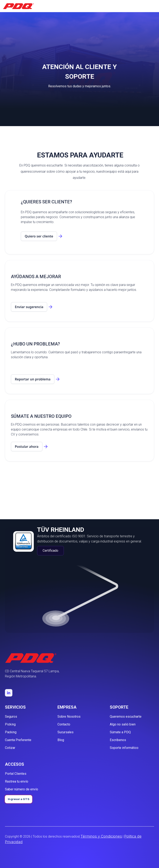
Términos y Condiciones (101, 836)
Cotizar (10, 748)
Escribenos (118, 740)
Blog (61, 740)
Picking (10, 724)
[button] (154, 6)
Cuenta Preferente (18, 740)
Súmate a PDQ (120, 732)
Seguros (11, 717)
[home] (18, 6)
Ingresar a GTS (19, 799)
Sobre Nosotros (69, 717)
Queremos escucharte (126, 717)
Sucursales (65, 732)
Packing (11, 732)
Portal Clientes (16, 774)
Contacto (64, 724)
